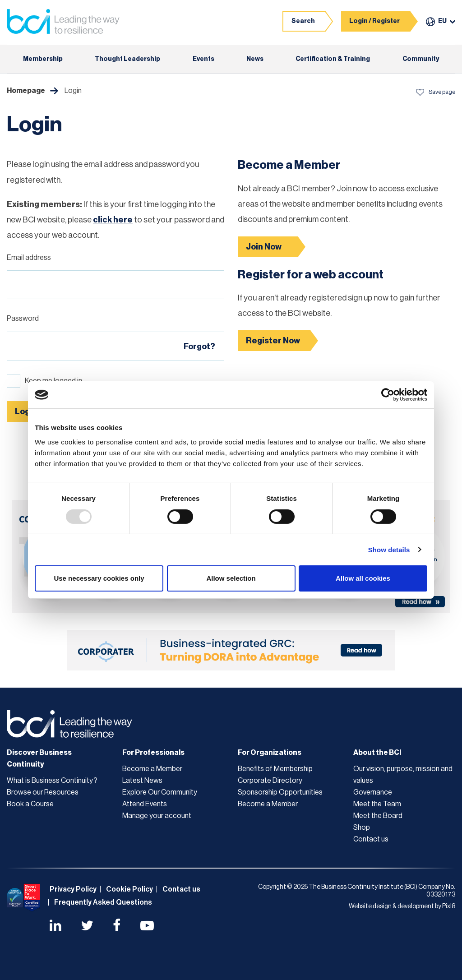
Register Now (273, 341)
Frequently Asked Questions (103, 902)
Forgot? (199, 347)
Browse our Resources (43, 792)
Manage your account (157, 816)
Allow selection (231, 578)
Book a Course (30, 804)
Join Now (264, 247)
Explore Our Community (160, 792)
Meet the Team (377, 804)
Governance (373, 792)
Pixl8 (449, 906)
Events (203, 59)
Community (421, 59)
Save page (435, 92)
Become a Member (152, 769)
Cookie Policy (129, 889)
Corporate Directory (270, 781)
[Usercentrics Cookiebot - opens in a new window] (388, 395)
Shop (362, 827)
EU (442, 21)
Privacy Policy (73, 889)
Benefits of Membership (275, 769)
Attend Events (145, 804)
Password (23, 319)
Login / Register (374, 21)
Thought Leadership (127, 59)
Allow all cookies (363, 578)
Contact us (371, 839)
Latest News (142, 781)
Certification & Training (333, 59)
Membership (43, 59)
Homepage (26, 91)
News (255, 59)
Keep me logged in (53, 381)
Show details (389, 550)
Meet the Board (378, 816)
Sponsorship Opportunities (280, 792)
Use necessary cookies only (99, 578)
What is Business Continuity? (52, 781)
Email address (29, 258)
